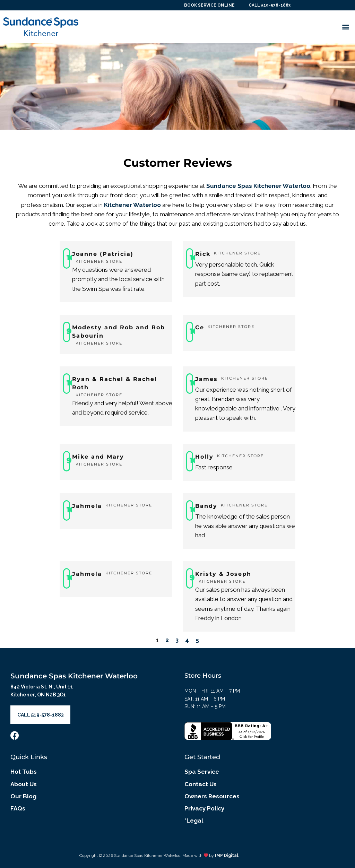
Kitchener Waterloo (132, 205)
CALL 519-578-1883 (269, 5)
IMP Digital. (227, 856)
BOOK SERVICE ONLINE (209, 5)
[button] (346, 27)
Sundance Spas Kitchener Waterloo (258, 186)
